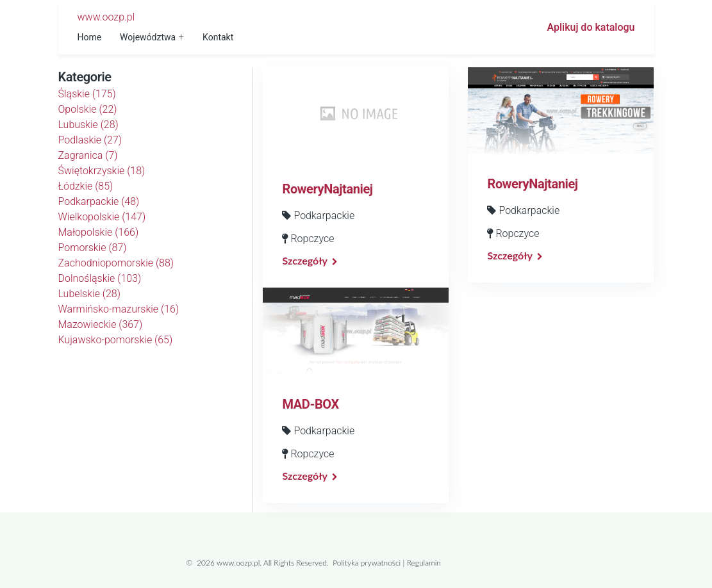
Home (90, 37)
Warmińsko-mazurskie (119, 309)
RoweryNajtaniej (327, 189)
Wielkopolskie (102, 217)
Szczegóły (304, 260)
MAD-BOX (310, 404)
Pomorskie (93, 248)
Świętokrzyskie (102, 171)
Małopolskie (99, 232)
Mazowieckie (101, 324)
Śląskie (87, 94)
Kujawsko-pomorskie (116, 340)
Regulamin (424, 563)
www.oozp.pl (106, 17)
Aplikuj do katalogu (591, 27)
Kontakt (218, 37)
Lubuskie (88, 125)
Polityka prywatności (367, 563)
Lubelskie (89, 294)
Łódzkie (86, 186)
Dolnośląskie (100, 278)
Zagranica (88, 155)
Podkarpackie (99, 201)
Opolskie (88, 109)
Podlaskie (90, 140)
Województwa (148, 37)
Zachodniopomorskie (116, 263)
